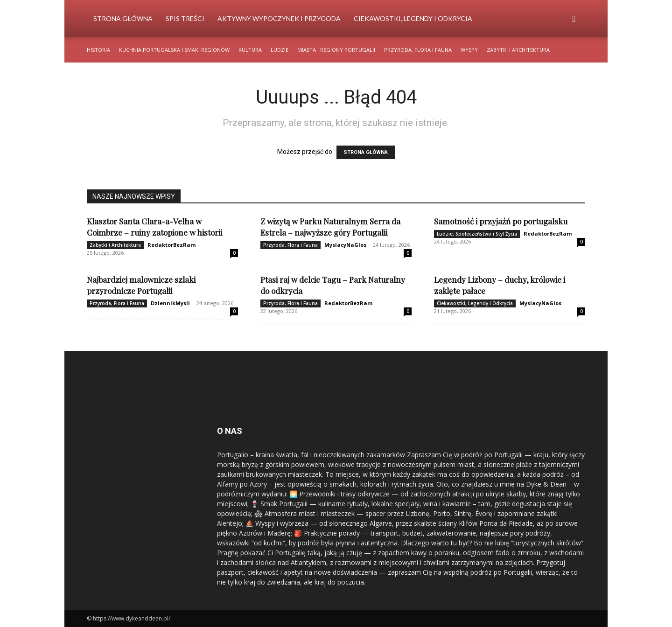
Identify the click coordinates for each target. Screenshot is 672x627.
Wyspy (469, 50)
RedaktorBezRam (171, 245)
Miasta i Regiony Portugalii (336, 50)
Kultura (250, 50)
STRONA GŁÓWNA (366, 152)
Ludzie (280, 50)
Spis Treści (185, 18)
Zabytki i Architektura (518, 50)
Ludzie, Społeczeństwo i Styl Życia (477, 234)
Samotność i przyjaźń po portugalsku (501, 221)
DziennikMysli (170, 303)
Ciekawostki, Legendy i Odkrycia (413, 18)
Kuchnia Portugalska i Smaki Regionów (174, 50)
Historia (98, 50)
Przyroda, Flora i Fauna (418, 50)
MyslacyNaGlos (345, 245)
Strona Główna (123, 18)
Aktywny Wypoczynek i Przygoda (279, 18)
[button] (574, 19)
